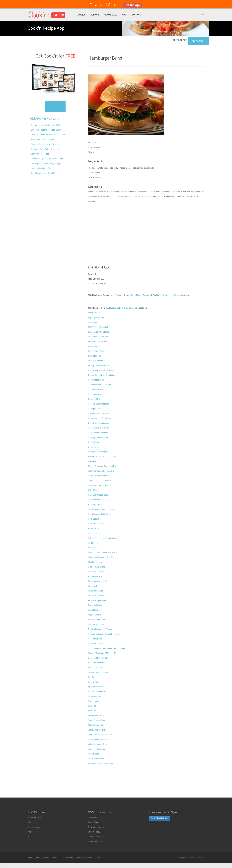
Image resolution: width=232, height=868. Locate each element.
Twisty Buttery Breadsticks (99, 740)
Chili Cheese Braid (96, 380)
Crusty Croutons (95, 442)
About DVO (93, 822)
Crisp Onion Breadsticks (98, 423)
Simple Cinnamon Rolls (98, 672)
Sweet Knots (94, 701)
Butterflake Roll (95, 356)
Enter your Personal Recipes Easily (45, 130)
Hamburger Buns (95, 505)
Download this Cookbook (173, 295)
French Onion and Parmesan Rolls (103, 466)
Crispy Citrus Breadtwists (99, 428)
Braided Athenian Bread (98, 337)
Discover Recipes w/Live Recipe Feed (46, 159)
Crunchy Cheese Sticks (98, 437)
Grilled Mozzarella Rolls (98, 485)
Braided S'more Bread (98, 342)
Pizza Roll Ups (94, 610)
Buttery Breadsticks (96, 361)
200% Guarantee (95, 837)
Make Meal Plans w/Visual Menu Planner (48, 135)
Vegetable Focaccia (97, 749)
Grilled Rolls (93, 490)
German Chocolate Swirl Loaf (101, 481)
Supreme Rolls (94, 696)
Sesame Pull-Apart (96, 668)
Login (202, 15)
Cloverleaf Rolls (95, 399)
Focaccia (92, 461)
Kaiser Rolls (93, 543)
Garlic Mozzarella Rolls (98, 476)
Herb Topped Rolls (96, 524)
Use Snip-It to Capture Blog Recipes (46, 163)
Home (30, 858)
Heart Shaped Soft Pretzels (100, 514)
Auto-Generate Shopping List (43, 140)
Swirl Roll (92, 706)
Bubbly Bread (94, 346)
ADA (30, 822)
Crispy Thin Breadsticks (98, 433)
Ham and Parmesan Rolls (99, 500)
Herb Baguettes (95, 519)
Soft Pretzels (94, 677)
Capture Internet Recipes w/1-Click (45, 125)
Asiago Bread (94, 313)
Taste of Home (34, 827)
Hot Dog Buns (94, 533)
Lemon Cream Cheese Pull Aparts (103, 553)
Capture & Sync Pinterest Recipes (45, 149)
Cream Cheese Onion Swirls (100, 418)
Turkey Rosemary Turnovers (100, 735)
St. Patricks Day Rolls (97, 692)
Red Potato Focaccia (97, 620)
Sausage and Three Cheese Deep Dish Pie (107, 648)
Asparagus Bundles (96, 318)
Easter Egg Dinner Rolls (98, 452)
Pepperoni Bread (95, 605)
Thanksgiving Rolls (96, 725)
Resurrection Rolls (96, 624)
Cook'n (82, 15)
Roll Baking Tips (95, 639)
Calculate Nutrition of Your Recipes (45, 144)
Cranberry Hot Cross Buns (99, 413)
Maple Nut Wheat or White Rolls (102, 557)
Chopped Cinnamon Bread (99, 385)
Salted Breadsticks (96, 644)
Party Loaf (93, 586)
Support (137, 15)
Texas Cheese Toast (97, 720)
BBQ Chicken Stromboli (98, 327)
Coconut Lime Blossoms (98, 404)
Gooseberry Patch (35, 817)
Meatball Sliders (95, 562)
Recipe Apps (57, 858)
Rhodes (31, 837)
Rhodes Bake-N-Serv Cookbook (124, 308)
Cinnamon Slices (95, 394)
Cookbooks (111, 15)
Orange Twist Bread (97, 567)
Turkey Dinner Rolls (97, 730)
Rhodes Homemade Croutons (101, 629)
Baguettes (92, 322)
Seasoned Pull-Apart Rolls (99, 658)
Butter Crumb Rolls (96, 351)
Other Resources (95, 841)
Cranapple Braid (95, 409)
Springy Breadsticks (97, 687)
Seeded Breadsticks (97, 663)
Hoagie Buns (94, 529)
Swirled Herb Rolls (96, 716)
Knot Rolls (93, 548)
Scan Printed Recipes (40, 154)
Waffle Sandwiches (96, 759)
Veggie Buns (94, 754)
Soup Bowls (93, 682)
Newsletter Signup (96, 827)
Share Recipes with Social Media (44, 173)
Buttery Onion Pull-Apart (98, 366)
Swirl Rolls (93, 711)
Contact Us (93, 817)
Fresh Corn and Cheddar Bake (101, 471)
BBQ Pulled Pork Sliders (99, 332)
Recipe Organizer (42, 858)
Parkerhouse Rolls (96, 572)
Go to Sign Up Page (159, 818)
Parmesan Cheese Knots (99, 581)
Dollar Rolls (93, 447)
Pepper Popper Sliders (98, 600)
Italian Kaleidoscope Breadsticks (102, 538)
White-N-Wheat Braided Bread (101, 763)
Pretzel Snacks (95, 615)
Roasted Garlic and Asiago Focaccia (104, 634)
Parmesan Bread (95, 576)
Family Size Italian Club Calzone (102, 457)
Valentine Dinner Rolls (98, 744)
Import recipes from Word (41, 168)
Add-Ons (95, 15)
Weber (30, 832)
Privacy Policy (94, 832)
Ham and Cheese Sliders (99, 495)
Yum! (125, 15)
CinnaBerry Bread (96, 389)
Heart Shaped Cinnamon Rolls (101, 509)
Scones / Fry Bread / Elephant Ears (103, 653)
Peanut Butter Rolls (96, 596)
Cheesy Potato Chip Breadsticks (102, 375)
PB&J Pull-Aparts (96, 591)
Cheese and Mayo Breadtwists (101, 370)
